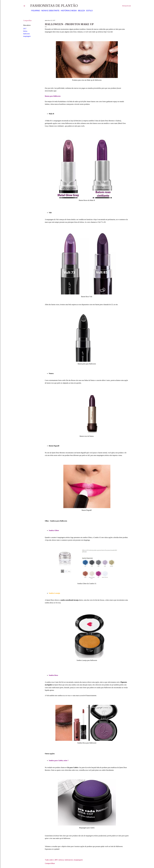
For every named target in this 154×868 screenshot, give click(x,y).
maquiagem (27, 36)
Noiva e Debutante (49, 11)
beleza (25, 31)
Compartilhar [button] (27, 20)
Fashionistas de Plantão (54, 6)
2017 (25, 29)
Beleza (80, 11)
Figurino (35, 11)
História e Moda (68, 11)
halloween (27, 34)
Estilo (88, 11)
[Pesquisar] (126, 6)
